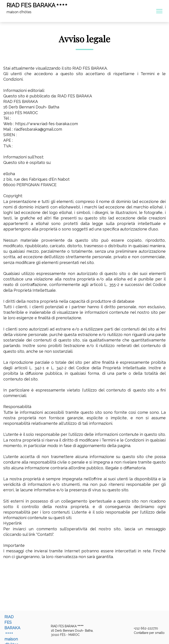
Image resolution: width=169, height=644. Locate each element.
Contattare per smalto (147, 633)
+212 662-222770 (143, 629)
